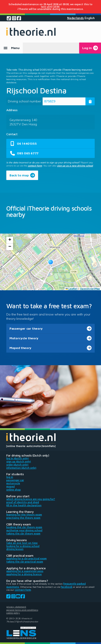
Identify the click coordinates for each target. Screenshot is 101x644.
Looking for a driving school (23, 546)
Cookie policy (13, 613)
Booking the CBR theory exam (24, 527)
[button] (51, 262)
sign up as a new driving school (75, 166)
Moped (10, 486)
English (90, 18)
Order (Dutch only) (17, 465)
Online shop (14, 490)
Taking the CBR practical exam (25, 562)
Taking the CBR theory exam (23, 534)
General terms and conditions (22, 610)
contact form (35, 166)
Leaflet (72, 289)
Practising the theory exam (23, 518)
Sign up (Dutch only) (19, 462)
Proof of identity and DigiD (23, 502)
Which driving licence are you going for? (31, 499)
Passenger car (15, 480)
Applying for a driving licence (24, 574)
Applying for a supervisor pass (25, 571)
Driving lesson (15, 549)
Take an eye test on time (22, 543)
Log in (10, 477)
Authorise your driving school (24, 530)
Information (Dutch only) (21, 468)
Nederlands (76, 18)
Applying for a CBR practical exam (26, 558)
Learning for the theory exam (24, 515)
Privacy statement (16, 607)
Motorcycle (13, 483)
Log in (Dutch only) (17, 458)
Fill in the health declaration (24, 505)
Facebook (67, 587)
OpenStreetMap (90, 289)
